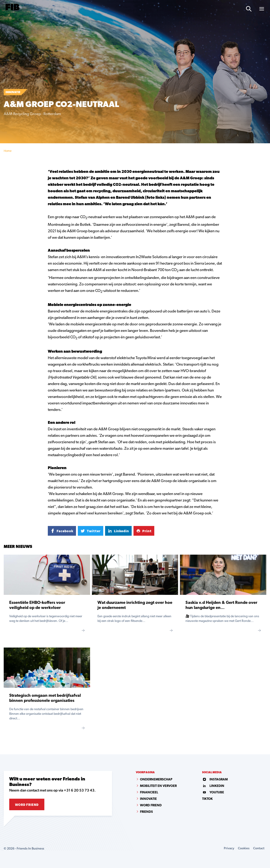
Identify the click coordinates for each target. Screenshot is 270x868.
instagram (215, 780)
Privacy (229, 848)
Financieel (149, 793)
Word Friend (27, 804)
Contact (259, 848)
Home (8, 151)
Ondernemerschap (156, 780)
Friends (146, 812)
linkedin (213, 786)
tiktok (207, 799)
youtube (213, 793)
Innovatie (148, 799)
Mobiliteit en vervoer (158, 786)
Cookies (244, 848)
